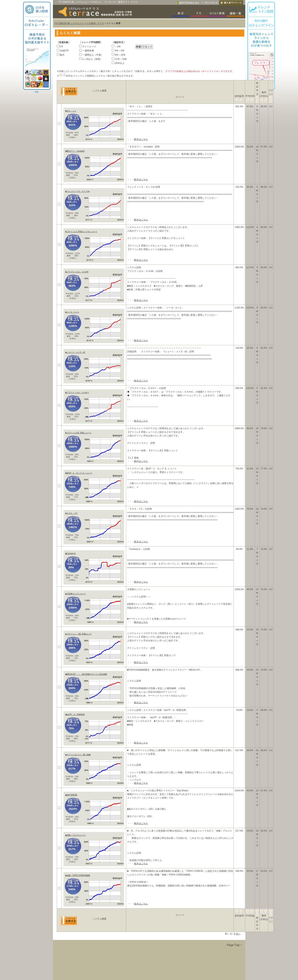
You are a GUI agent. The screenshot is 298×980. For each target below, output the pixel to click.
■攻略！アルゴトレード (76, 835)
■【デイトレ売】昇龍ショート (78, 433)
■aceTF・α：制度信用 (75, 714)
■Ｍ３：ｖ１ (71, 111)
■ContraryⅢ (71, 553)
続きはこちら (141, 139)
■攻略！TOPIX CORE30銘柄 (78, 875)
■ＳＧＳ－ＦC (71, 513)
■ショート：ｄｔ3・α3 (75, 352)
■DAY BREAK (71, 795)
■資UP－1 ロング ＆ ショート (79, 473)
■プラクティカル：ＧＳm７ (77, 392)
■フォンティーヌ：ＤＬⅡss (78, 191)
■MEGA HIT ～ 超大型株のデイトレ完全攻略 (86, 674)
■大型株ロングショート (76, 594)
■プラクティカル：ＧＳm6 (77, 272)
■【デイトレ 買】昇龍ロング (78, 634)
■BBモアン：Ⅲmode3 (75, 151)
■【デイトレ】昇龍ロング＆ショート (81, 232)
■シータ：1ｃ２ (72, 312)
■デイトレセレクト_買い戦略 (78, 755)
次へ (238, 934)
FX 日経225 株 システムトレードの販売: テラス (79, 23)
